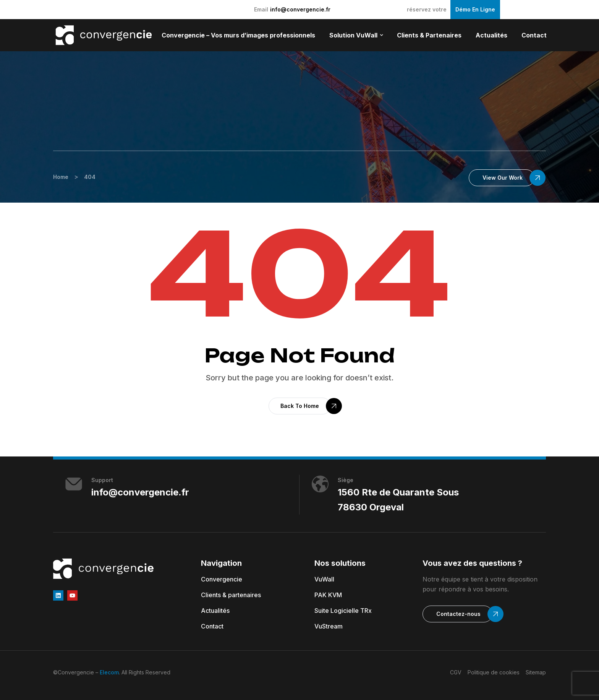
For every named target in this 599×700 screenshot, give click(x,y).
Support (102, 480)
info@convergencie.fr (300, 9)
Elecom (109, 672)
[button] (502, 178)
